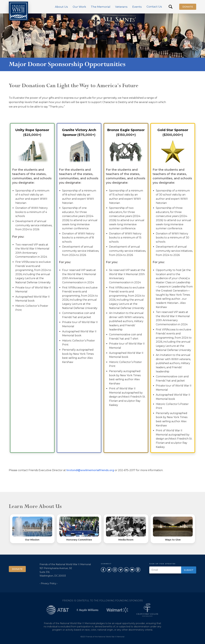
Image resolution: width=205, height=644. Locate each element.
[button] (61, 7)
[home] (18, 11)
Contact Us (154, 7)
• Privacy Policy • (49, 583)
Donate (188, 7)
